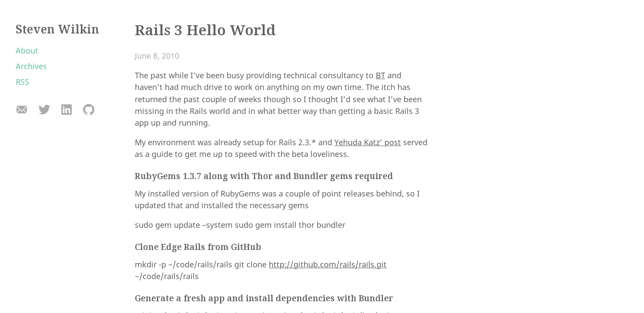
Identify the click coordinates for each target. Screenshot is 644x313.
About (27, 50)
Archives (31, 66)
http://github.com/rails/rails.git (328, 264)
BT (380, 75)
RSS (22, 82)
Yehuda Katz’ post (368, 142)
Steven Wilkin (57, 29)
